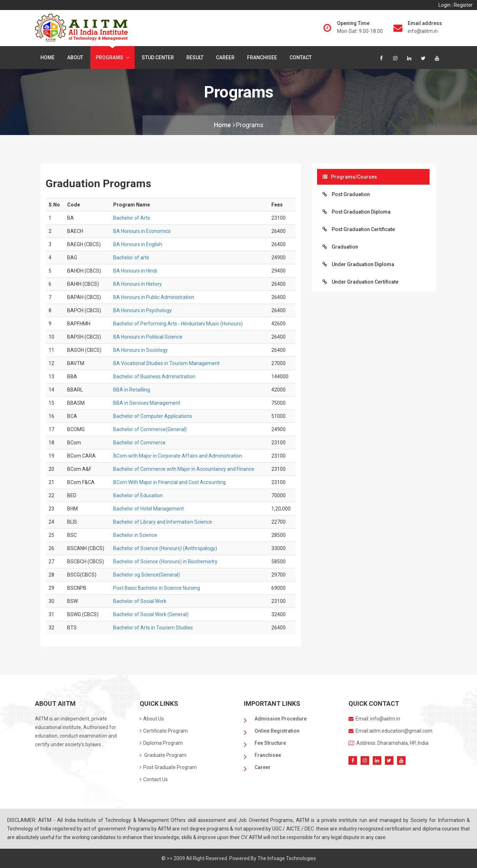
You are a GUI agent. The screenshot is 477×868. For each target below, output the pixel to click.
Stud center (158, 58)
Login (445, 5)
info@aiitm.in (423, 31)
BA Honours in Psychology (142, 310)
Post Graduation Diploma (357, 212)
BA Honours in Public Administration (154, 297)
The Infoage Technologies (287, 858)
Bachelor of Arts (132, 218)
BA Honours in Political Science (148, 337)
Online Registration (277, 731)
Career (225, 58)
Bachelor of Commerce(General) (150, 429)
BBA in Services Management (147, 403)
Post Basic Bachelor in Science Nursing (157, 588)
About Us (152, 719)
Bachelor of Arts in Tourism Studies (153, 628)
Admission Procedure (281, 719)
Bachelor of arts (131, 258)
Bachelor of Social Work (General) (151, 614)
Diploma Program (161, 743)
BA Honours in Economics (142, 231)
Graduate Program (163, 755)
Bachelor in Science (135, 535)
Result (195, 58)
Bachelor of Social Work (140, 601)
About (75, 58)
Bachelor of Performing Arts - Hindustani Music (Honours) (178, 324)
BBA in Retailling (132, 390)
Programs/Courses (350, 177)
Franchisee (262, 58)
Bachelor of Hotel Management (149, 509)
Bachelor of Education (138, 495)
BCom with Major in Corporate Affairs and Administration (178, 456)
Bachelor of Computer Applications (153, 416)
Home (47, 58)
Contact (301, 58)
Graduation (340, 247)
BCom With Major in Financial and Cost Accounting (169, 482)
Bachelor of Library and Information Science (163, 522)
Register (463, 5)
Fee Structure (270, 743)
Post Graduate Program (168, 767)
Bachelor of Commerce (139, 443)
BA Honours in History (137, 284)
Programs (112, 58)
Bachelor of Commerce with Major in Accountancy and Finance (184, 469)
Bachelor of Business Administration (154, 376)
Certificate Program (164, 731)
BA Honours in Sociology (140, 350)
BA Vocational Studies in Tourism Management (166, 363)
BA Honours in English (138, 244)
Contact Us (154, 779)
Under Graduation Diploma (358, 264)
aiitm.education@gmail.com (401, 731)
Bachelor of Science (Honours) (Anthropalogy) (165, 548)
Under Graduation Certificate (360, 282)
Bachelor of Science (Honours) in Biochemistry (165, 562)
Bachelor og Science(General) (147, 575)
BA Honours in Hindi (135, 271)
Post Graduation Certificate (359, 229)
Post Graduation (346, 194)
